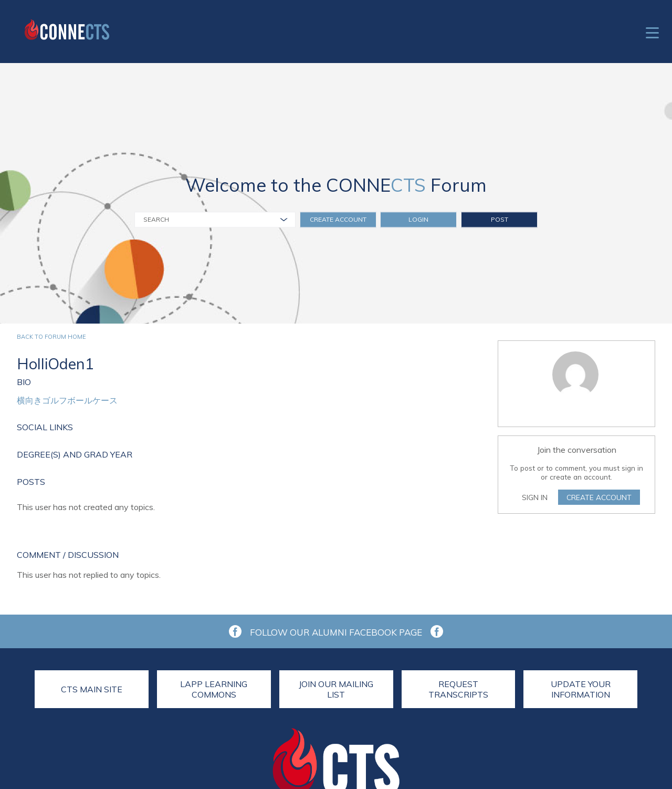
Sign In (535, 497)
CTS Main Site (92, 689)
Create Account (338, 219)
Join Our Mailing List (336, 689)
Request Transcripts (458, 689)
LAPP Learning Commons (214, 689)
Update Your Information (581, 689)
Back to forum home (51, 337)
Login (418, 219)
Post (500, 219)
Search (156, 219)
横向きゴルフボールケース (67, 400)
